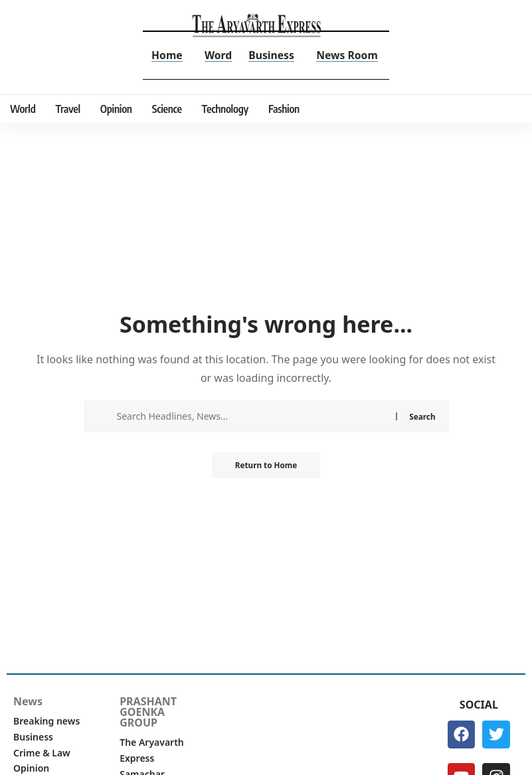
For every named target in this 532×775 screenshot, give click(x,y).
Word (218, 55)
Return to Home (266, 465)
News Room (348, 55)
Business (272, 55)
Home (166, 55)
